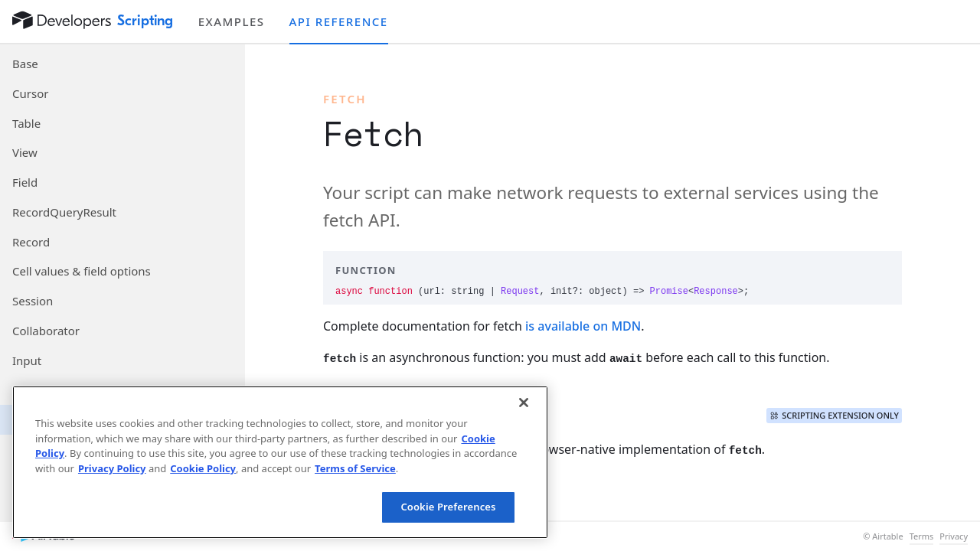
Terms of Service (355, 468)
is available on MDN (583, 326)
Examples (232, 21)
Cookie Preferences (448, 507)
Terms (922, 536)
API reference (339, 21)
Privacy (954, 536)
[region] (280, 462)
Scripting (145, 21)
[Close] (524, 403)
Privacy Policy (112, 468)
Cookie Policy (203, 468)
